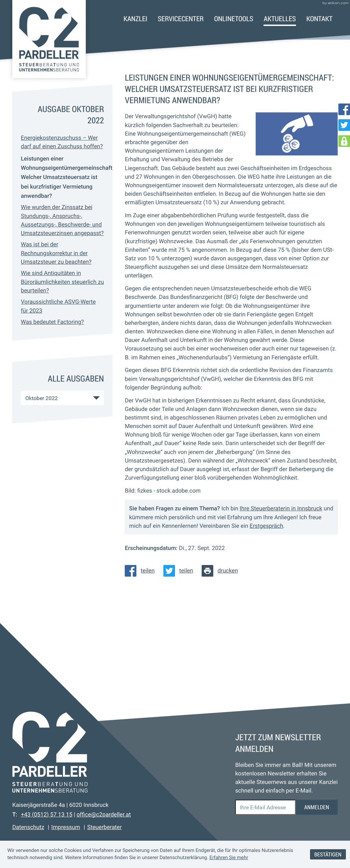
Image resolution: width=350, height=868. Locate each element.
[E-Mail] (265, 807)
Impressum (66, 827)
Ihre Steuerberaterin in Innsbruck (281, 509)
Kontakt (319, 19)
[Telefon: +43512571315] (47, 815)
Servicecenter (181, 19)
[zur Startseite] (49, 39)
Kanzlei (135, 19)
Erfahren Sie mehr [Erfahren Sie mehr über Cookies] (229, 858)
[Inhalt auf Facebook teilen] (142, 571)
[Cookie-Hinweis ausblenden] (328, 855)
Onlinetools (233, 19)
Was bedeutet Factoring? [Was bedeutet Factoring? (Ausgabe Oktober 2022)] (52, 322)
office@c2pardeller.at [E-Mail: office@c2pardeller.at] (104, 815)
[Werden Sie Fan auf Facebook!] (344, 109)
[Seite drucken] (222, 571)
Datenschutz (28, 827)
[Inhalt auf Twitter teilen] (180, 571)
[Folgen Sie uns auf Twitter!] (344, 125)
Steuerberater (104, 827)
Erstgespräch (266, 526)
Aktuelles (280, 19)
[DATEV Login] (344, 141)
